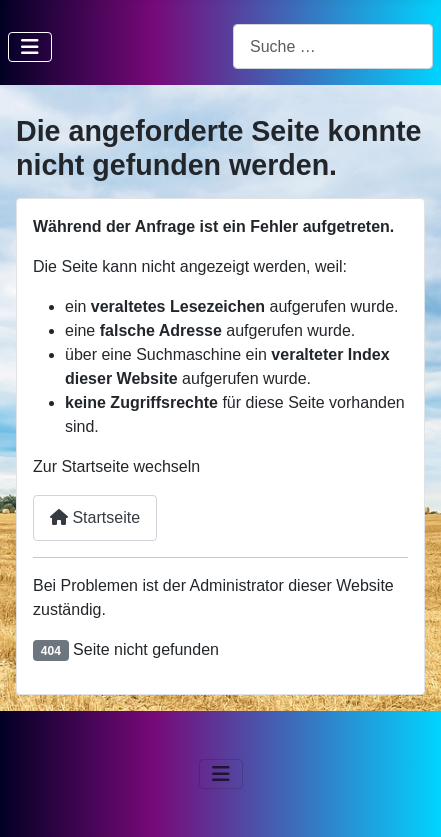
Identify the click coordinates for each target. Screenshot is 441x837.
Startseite (95, 517)
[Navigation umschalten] (30, 47)
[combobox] (333, 46)
